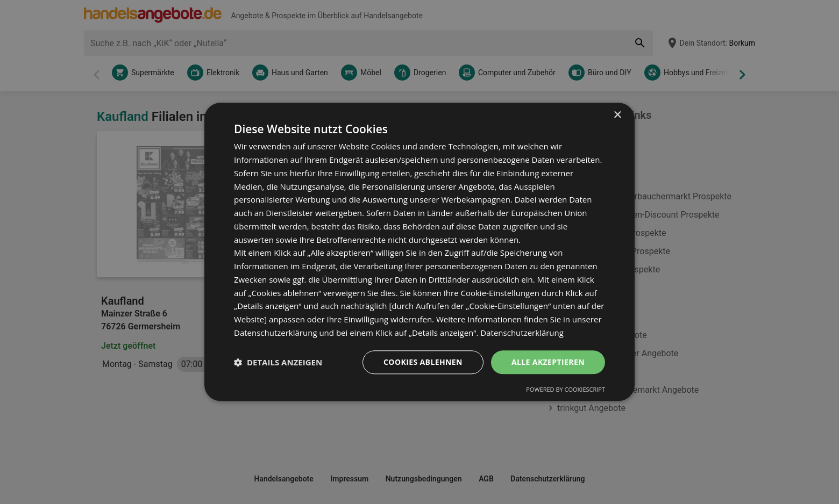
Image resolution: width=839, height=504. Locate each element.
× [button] (617, 115)
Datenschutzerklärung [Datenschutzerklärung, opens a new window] (522, 333)
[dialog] (419, 252)
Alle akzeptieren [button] (548, 362)
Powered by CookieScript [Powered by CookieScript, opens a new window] (566, 390)
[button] (278, 362)
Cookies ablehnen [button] (423, 362)
